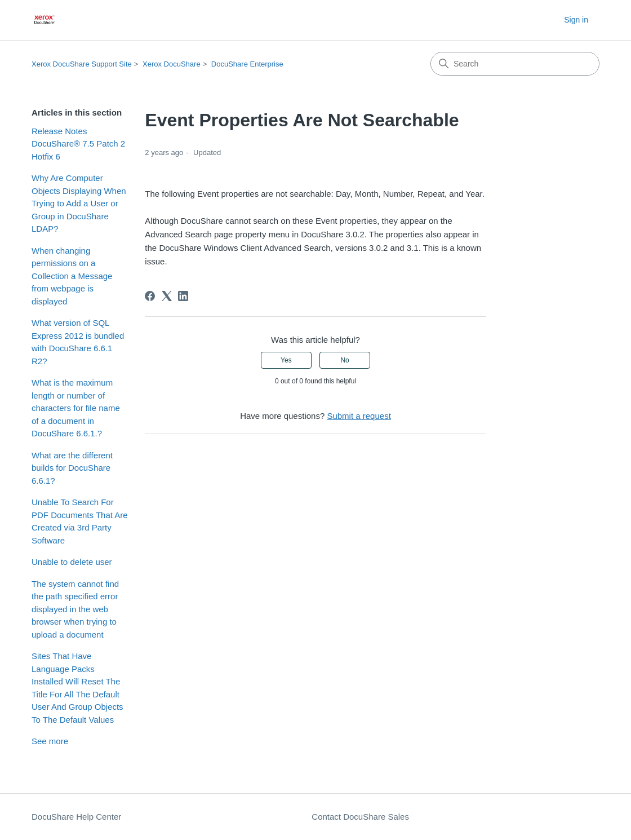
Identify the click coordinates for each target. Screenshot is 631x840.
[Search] (515, 64)
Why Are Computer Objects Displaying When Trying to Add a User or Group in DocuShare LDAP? (79, 203)
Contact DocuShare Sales (360, 817)
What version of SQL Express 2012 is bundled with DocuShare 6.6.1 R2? (78, 342)
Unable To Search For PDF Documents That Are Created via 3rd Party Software (80, 521)
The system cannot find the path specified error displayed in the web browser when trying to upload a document (75, 609)
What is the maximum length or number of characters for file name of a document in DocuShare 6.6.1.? (76, 408)
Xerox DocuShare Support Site (82, 64)
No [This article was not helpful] (345, 360)
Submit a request (359, 416)
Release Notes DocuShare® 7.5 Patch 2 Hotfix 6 (78, 144)
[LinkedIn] (183, 296)
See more (50, 741)
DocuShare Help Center (76, 817)
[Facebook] (150, 296)
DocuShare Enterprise (247, 64)
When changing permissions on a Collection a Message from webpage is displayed (72, 276)
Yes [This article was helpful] (286, 360)
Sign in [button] (576, 20)
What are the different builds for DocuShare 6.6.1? (72, 468)
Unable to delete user (72, 562)
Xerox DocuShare (172, 64)
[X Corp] (167, 296)
